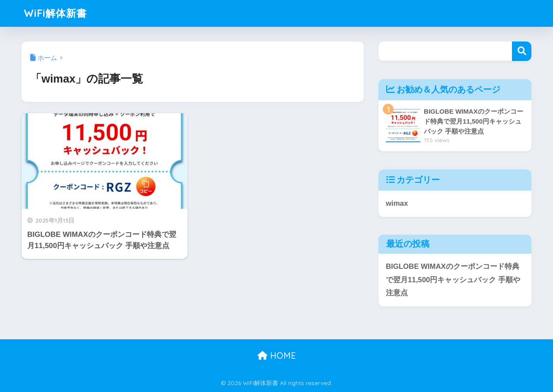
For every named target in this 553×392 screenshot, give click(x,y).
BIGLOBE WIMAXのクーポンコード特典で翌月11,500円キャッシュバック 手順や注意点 (453, 280)
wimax (397, 203)
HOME (277, 355)
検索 (522, 51)
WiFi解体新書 (55, 13)
